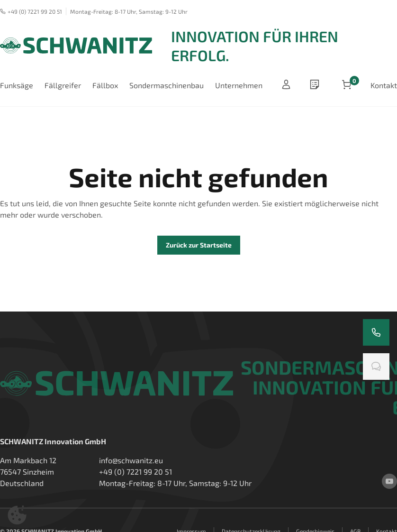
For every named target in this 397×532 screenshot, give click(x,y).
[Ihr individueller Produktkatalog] (316, 85)
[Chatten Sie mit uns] (376, 367)
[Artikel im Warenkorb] (347, 85)
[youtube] (389, 481)
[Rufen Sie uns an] (376, 332)
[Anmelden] (286, 85)
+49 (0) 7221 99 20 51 (31, 11)
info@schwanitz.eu (131, 460)
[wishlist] (316, 85)
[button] (17, 515)
